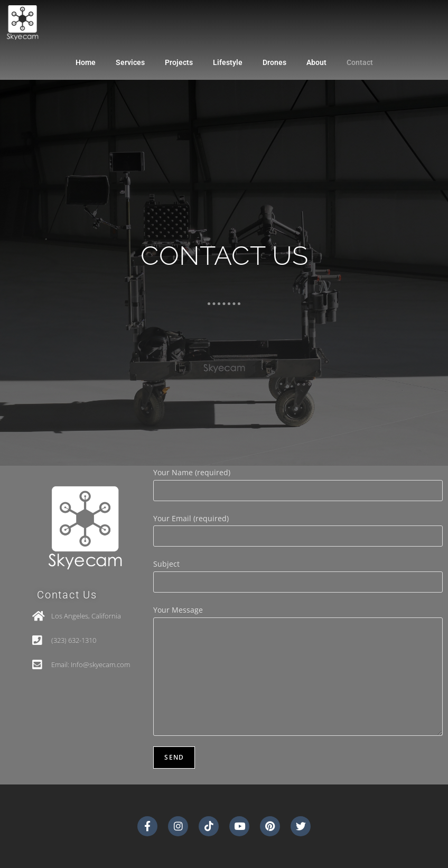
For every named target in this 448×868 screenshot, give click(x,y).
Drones (274, 62)
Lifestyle (228, 62)
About (316, 62)
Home (86, 62)
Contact (360, 62)
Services (130, 62)
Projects (179, 62)
